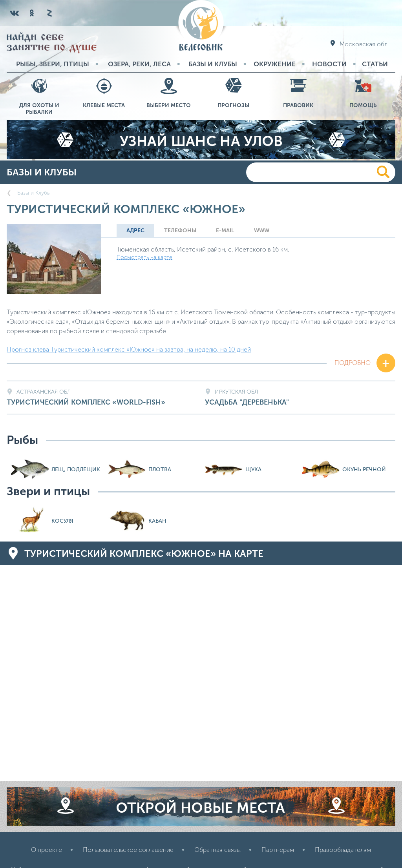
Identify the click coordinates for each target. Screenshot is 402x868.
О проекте (47, 850)
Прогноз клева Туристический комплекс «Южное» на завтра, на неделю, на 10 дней (129, 349)
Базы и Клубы (213, 64)
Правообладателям (343, 850)
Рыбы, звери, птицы (53, 64)
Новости (329, 64)
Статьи (375, 64)
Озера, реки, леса (139, 64)
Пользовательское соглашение (128, 850)
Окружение (275, 64)
